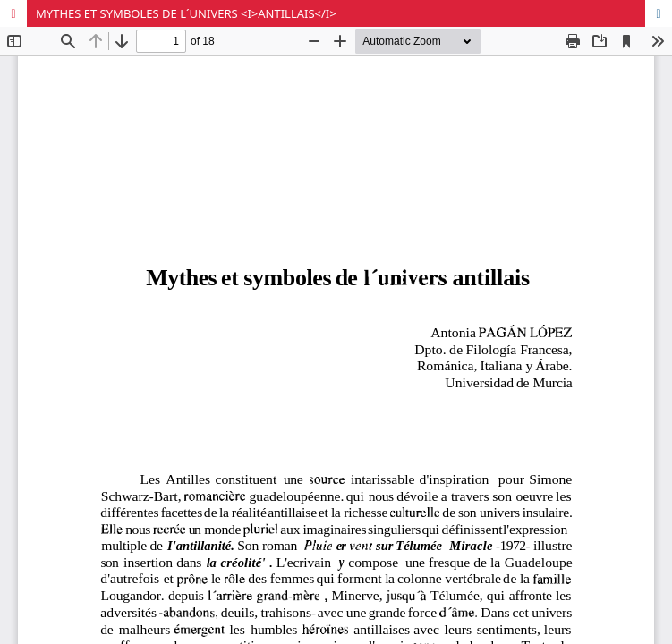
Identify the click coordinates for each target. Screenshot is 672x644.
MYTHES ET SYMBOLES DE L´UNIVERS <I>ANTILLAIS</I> (186, 13)
